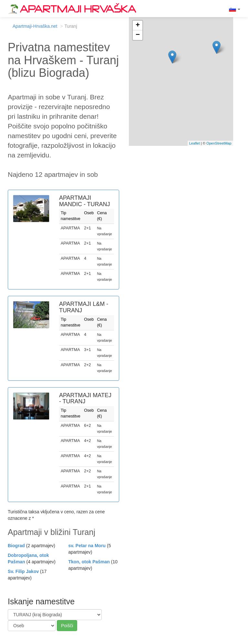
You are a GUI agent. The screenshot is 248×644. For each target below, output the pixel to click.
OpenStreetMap (219, 143)
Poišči (67, 626)
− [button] (138, 35)
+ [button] (138, 25)
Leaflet (195, 143)
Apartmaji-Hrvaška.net (35, 26)
